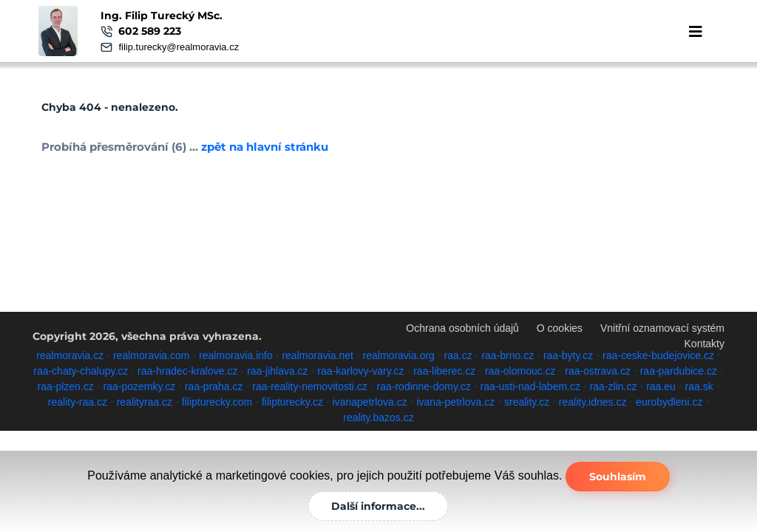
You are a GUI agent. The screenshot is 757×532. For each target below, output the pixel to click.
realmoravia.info (236, 355)
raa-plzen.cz (66, 386)
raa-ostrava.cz (598, 371)
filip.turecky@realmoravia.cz (179, 47)
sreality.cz (527, 402)
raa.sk (699, 386)
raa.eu (661, 386)
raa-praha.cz (214, 386)
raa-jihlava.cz (277, 371)
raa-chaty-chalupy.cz (81, 371)
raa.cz (458, 355)
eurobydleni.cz (669, 402)
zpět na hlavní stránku (264, 147)
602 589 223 (150, 31)
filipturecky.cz (292, 402)
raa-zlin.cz (614, 386)
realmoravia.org (399, 355)
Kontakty (705, 344)
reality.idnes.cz (593, 402)
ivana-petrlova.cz (455, 402)
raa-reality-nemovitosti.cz (310, 386)
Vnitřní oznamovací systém (662, 328)
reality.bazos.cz (378, 417)
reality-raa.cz (78, 402)
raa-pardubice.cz (679, 371)
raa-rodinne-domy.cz (424, 386)
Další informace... (378, 506)
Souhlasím (618, 477)
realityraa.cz (145, 402)
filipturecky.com (217, 402)
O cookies (560, 328)
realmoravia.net (318, 355)
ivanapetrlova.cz (370, 402)
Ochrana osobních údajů (462, 328)
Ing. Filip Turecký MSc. (162, 16)
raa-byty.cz (568, 355)
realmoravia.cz (70, 355)
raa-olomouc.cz (520, 371)
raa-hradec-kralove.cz (187, 371)
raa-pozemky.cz (139, 386)
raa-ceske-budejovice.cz (658, 355)
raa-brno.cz (508, 355)
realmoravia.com (151, 355)
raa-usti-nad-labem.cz (530, 386)
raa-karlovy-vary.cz (360, 371)
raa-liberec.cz (444, 371)
